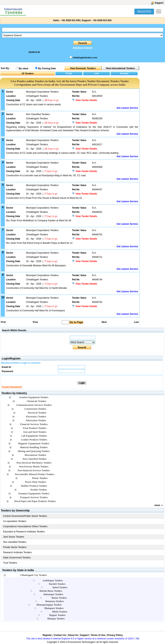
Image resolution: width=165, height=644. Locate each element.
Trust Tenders (10, 563)
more (157, 505)
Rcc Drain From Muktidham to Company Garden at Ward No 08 (39, 221)
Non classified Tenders (15, 542)
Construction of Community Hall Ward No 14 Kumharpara (35, 311)
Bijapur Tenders (57, 615)
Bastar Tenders (59, 598)
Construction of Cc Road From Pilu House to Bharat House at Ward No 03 (44, 198)
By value (24, 68)
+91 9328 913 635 (70, 20)
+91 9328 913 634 (102, 20)
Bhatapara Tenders (54, 608)
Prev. (35, 322)
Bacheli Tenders (57, 584)
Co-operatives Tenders (15, 521)
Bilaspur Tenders (56, 619)
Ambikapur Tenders (53, 580)
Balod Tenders (60, 587)
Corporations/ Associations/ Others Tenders (25, 526)
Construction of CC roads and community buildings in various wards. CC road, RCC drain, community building (62, 153)
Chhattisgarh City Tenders (34, 575)
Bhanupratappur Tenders (49, 605)
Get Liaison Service (127, 108)
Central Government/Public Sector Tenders (25, 516)
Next (104, 322)
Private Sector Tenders (15, 547)
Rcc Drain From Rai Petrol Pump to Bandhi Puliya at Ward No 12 (39, 243)
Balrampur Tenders (53, 594)
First (3, 322)
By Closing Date (47, 68)
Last (136, 322)
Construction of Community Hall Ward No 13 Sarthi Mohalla (36, 288)
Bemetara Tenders (55, 601)
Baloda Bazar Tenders (51, 591)
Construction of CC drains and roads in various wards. (34, 104)
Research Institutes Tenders (17, 552)
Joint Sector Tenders (14, 537)
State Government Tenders (17, 558)
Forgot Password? (12, 387)
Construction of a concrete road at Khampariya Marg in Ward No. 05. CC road (46, 175)
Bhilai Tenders (60, 612)
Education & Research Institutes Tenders (24, 532)
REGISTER (144, 12)
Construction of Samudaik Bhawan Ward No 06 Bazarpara (36, 266)
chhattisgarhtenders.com (85, 58)
